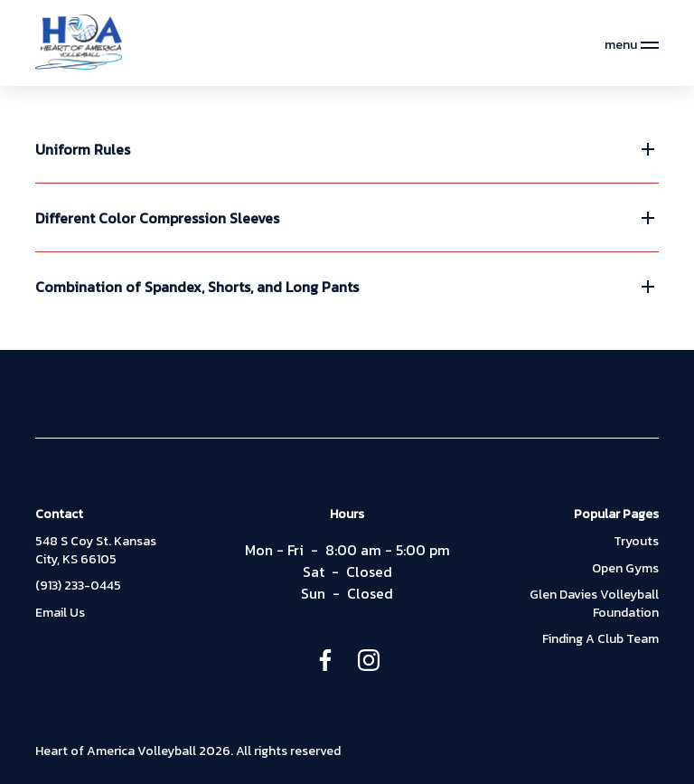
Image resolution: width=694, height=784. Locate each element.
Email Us (60, 613)
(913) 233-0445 (78, 586)
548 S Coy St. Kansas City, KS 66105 (96, 550)
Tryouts (636, 542)
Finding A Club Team (600, 639)
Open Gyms (625, 569)
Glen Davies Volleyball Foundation (594, 604)
